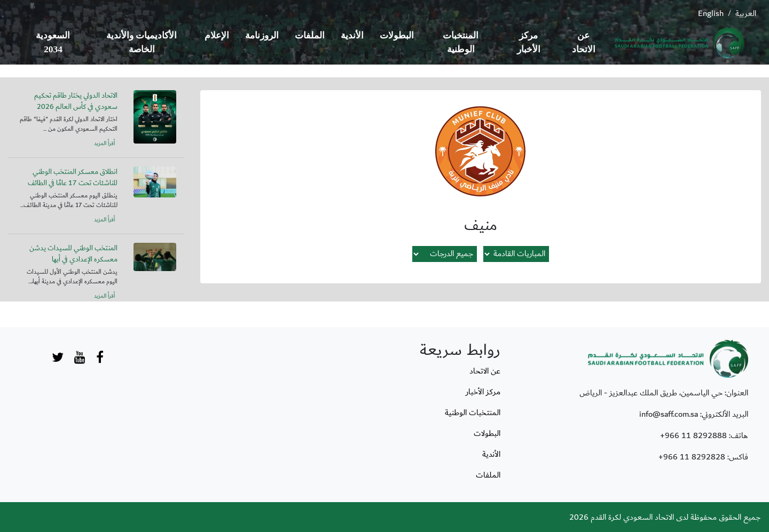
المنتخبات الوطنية (461, 42)
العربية (746, 13)
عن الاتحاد (584, 42)
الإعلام (217, 35)
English (711, 13)
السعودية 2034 (53, 42)
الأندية (352, 35)
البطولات (397, 35)
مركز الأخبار (529, 42)
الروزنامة (262, 35)
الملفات (310, 35)
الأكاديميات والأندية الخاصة (142, 42)
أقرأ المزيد (104, 144)
